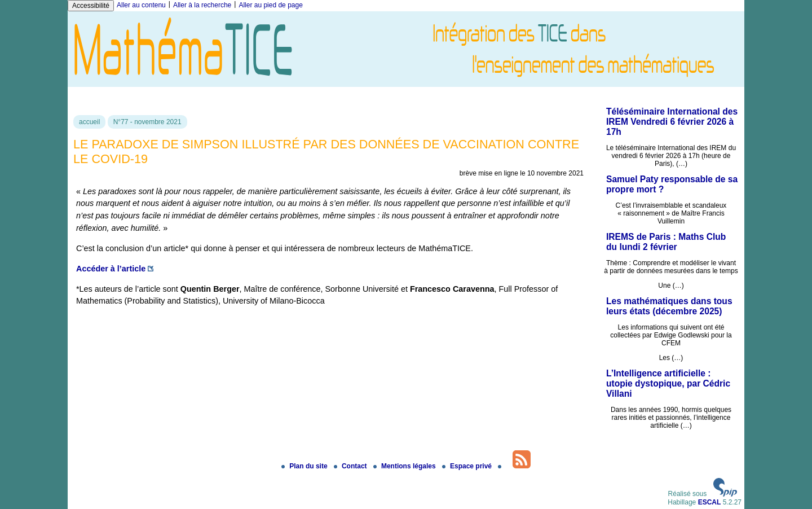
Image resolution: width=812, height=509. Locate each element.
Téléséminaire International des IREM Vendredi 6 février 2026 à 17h (672, 122)
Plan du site (305, 466)
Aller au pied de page (270, 5)
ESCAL (710, 502)
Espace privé (468, 466)
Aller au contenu (141, 5)
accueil (89, 122)
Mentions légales (405, 466)
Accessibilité (91, 6)
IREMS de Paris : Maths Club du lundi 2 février (666, 242)
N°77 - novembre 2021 (147, 122)
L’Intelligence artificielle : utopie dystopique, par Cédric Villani (668, 383)
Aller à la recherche (202, 5)
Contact (351, 466)
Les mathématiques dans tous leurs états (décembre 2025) (669, 306)
